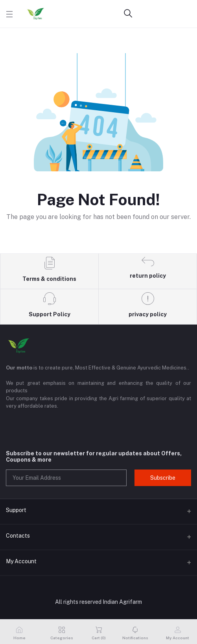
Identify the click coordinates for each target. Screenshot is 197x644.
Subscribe (163, 478)
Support (16, 510)
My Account (21, 561)
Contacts (18, 536)
